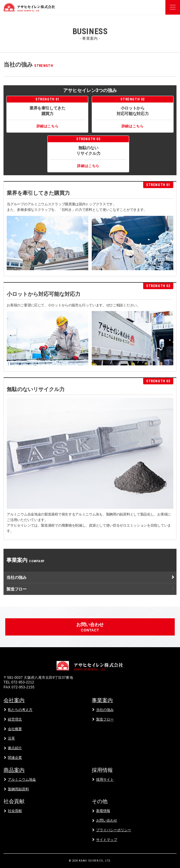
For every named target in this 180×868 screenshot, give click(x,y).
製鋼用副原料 (18, 789)
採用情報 (102, 770)
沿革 (11, 738)
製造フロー (16, 589)
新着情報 (103, 811)
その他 (100, 801)
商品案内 (14, 770)
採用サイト (105, 780)
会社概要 (15, 729)
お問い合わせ (107, 820)
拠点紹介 (15, 748)
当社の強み (16, 577)
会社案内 (14, 700)
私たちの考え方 (20, 710)
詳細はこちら (48, 126)
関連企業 (15, 758)
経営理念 (15, 719)
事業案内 (102, 700)
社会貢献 (14, 801)
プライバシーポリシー (114, 830)
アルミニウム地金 (22, 780)
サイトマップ (107, 840)
